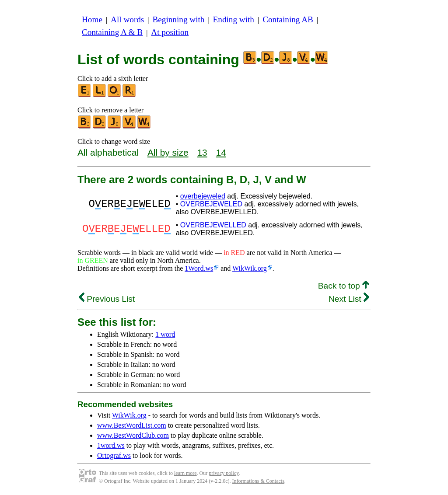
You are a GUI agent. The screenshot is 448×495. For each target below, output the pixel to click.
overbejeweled (203, 196)
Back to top (344, 286)
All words (127, 19)
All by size (168, 152)
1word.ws (111, 445)
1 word (165, 334)
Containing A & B (112, 32)
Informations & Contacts (258, 481)
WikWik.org (250, 268)
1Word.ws (199, 268)
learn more (185, 473)
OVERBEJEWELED (211, 204)
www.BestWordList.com (132, 425)
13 (202, 152)
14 (221, 152)
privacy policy (224, 473)
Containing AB (288, 19)
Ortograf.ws (114, 455)
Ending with (234, 19)
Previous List (107, 299)
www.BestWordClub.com (133, 435)
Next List (349, 299)
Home (92, 19)
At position (170, 32)
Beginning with (179, 19)
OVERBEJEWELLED (213, 225)
